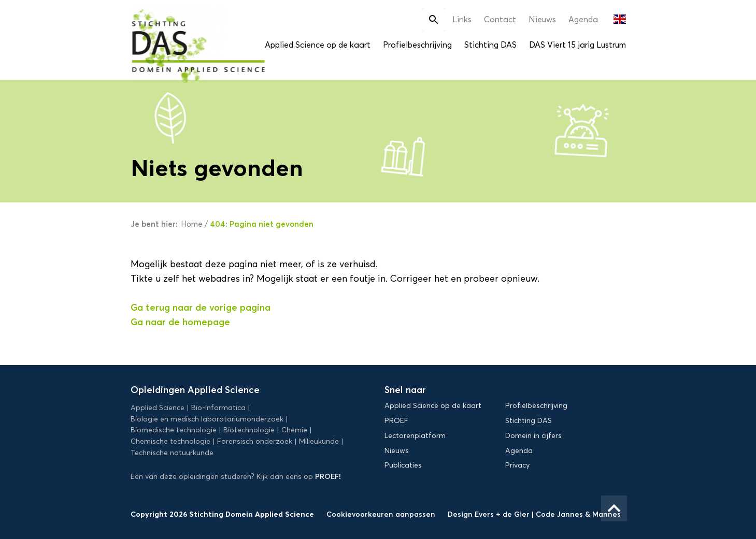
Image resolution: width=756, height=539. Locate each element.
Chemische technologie (170, 441)
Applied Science (158, 408)
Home (192, 224)
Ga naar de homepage (180, 322)
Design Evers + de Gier (490, 514)
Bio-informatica (218, 408)
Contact (500, 19)
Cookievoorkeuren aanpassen (381, 514)
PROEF (396, 421)
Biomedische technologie (174, 430)
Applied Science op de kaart (318, 45)
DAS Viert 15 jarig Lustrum (577, 45)
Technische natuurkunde (172, 453)
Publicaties (403, 465)
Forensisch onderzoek (255, 441)
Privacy (517, 465)
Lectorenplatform (415, 436)
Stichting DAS (490, 45)
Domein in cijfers (533, 436)
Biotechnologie (249, 430)
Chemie (294, 430)
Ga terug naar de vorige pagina (201, 308)
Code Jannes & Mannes (578, 514)
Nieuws (542, 19)
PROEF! (328, 476)
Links (462, 19)
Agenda (583, 19)
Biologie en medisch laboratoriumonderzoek (207, 419)
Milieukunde (319, 441)
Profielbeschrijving (417, 45)
